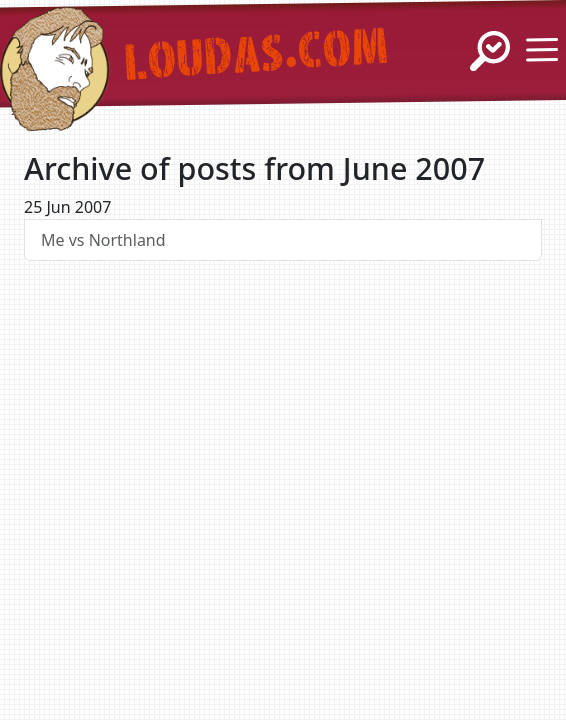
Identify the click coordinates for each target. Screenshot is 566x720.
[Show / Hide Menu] (542, 50)
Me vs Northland (103, 240)
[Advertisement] (283, 465)
